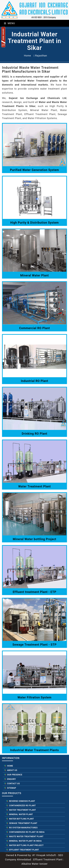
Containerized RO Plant (22, 806)
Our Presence (15, 775)
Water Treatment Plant (23, 810)
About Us (12, 770)
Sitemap (12, 788)
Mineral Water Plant (21, 814)
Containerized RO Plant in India (27, 832)
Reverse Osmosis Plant (22, 801)
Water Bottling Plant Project (26, 845)
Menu (9, 23)
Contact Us (13, 784)
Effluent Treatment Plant (24, 850)
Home (27, 56)
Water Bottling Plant (21, 819)
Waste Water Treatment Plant (26, 836)
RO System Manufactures (23, 828)
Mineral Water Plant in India (25, 841)
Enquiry (11, 779)
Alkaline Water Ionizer (34, 864)
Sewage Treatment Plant (23, 823)
